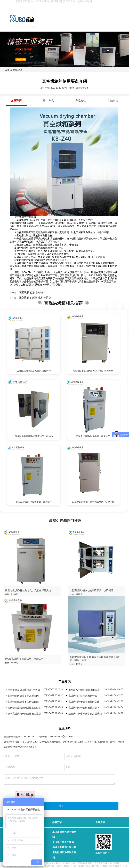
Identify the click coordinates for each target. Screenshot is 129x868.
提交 (61, 806)
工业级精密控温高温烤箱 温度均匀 (34, 371)
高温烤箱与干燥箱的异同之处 (84, 702)
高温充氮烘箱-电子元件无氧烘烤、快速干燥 (93, 502)
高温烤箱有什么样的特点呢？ (84, 708)
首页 (7, 70)
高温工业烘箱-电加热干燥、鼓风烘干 (34, 502)
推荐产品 (57, 822)
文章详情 (16, 101)
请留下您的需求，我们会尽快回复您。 (60, 779)
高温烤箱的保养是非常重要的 (23, 696)
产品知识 (81, 101)
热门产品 (48, 101)
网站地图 (115, 863)
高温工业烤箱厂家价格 (64, 847)
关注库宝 (100, 822)
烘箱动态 (18, 70)
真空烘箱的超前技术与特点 (35, 298)
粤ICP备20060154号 (99, 863)
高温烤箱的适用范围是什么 (83, 696)
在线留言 (113, 101)
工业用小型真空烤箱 (63, 842)
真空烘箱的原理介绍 (30, 292)
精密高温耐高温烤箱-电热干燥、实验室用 (93, 371)
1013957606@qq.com (61, 736)
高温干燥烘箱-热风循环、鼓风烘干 (93, 436)
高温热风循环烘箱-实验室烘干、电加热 (34, 436)
